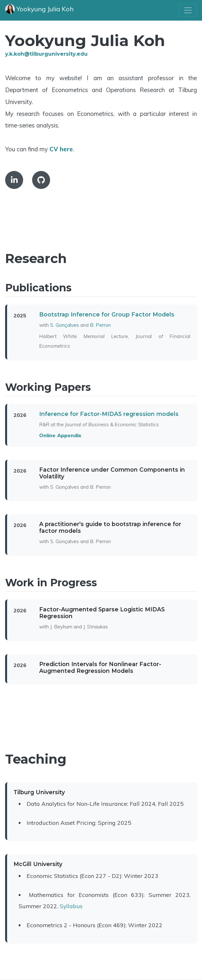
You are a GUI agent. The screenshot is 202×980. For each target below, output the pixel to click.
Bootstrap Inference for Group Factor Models (107, 314)
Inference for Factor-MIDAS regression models (109, 414)
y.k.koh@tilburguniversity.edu (46, 54)
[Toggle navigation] (188, 10)
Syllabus (71, 906)
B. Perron (100, 325)
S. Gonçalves (65, 325)
